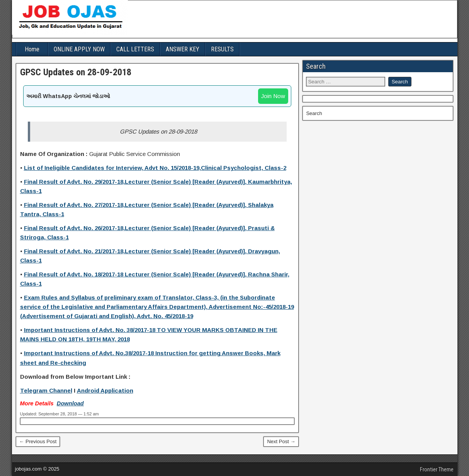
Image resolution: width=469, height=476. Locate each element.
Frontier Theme (437, 469)
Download (70, 403)
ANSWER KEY (183, 49)
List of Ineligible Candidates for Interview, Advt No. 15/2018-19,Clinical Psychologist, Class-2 (155, 168)
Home (32, 49)
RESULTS (222, 49)
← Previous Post (38, 441)
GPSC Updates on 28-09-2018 (76, 72)
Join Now (273, 96)
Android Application (105, 390)
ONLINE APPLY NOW (79, 49)
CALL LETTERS (135, 49)
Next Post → (281, 441)
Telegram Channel (46, 390)
